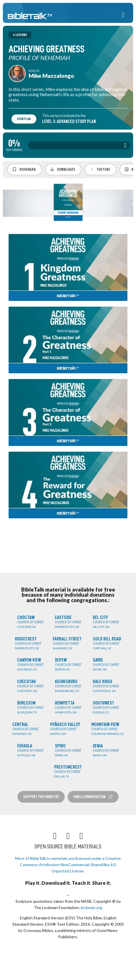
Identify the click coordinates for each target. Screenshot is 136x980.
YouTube (100, 169)
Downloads (63, 169)
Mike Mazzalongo (51, 76)
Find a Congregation (93, 797)
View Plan (24, 119)
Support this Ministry (41, 797)
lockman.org (91, 907)
